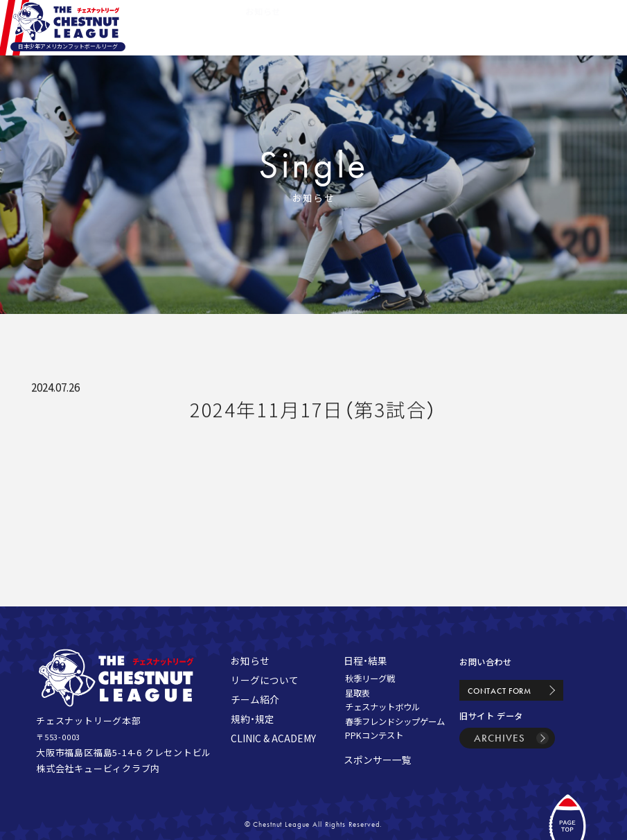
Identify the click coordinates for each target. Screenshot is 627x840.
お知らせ (250, 660)
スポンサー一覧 (378, 760)
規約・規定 (253, 719)
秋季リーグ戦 (370, 679)
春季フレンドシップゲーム (395, 721)
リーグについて (265, 680)
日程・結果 (365, 660)
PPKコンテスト (374, 735)
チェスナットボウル (382, 707)
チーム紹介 (255, 699)
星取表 (357, 693)
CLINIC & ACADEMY (273, 738)
